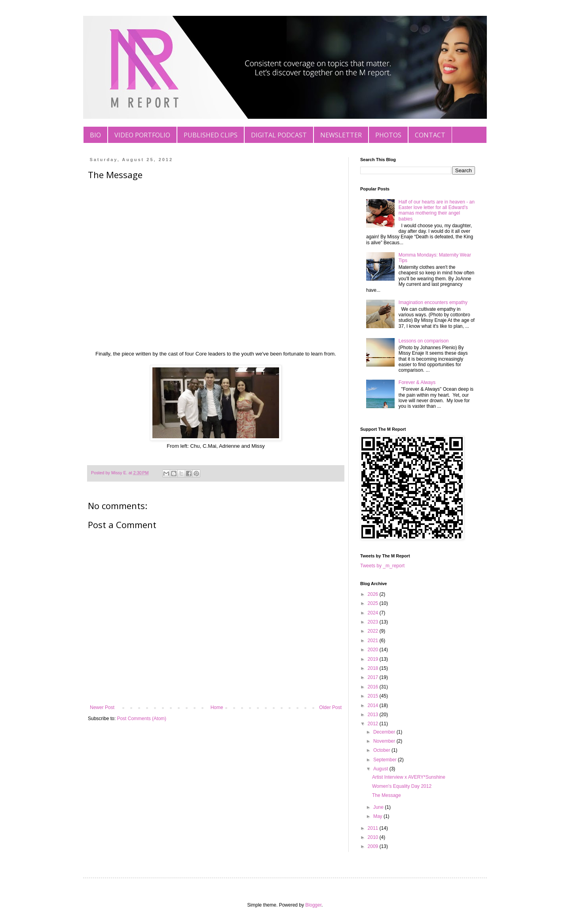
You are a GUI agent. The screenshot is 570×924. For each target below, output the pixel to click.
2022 (374, 631)
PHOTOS (388, 135)
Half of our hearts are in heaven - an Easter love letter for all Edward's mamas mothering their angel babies (437, 210)
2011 (374, 828)
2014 (374, 705)
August (381, 769)
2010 (374, 837)
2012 (374, 724)
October (382, 750)
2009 (374, 846)
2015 (374, 696)
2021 (374, 641)
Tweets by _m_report (382, 566)
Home (217, 707)
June (379, 807)
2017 (374, 677)
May (378, 816)
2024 (374, 613)
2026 (374, 594)
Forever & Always (417, 382)
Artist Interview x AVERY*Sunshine (409, 777)
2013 (374, 715)
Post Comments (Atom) (142, 719)
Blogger (313, 905)
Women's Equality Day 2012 (402, 786)
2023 (374, 622)
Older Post (330, 707)
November (385, 741)
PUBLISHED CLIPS (211, 135)
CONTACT (430, 135)
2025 (374, 603)
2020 (374, 650)
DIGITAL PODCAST (279, 135)
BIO (95, 135)
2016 (374, 687)
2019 (374, 659)
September (386, 760)
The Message (387, 795)
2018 (374, 668)
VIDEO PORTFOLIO (142, 135)
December (385, 732)
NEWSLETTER (341, 135)
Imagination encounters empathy (433, 302)
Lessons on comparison (424, 341)
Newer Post (102, 707)
